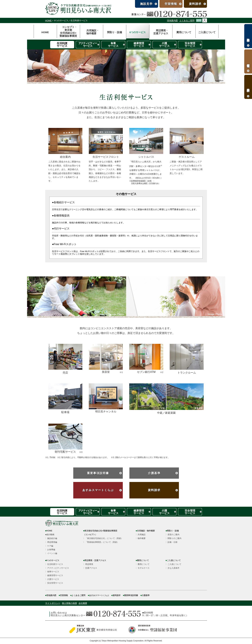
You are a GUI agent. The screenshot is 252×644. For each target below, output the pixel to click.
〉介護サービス (52, 579)
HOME (48, 21)
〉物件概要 (141, 538)
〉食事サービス (52, 572)
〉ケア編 (49, 546)
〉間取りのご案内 (173, 538)
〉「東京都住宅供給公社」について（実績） (103, 538)
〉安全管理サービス (54, 583)
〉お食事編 (50, 550)
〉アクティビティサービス (57, 568)
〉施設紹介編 (51, 538)
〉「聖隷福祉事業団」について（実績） (101, 542)
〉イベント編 (51, 553)
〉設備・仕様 (171, 542)
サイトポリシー (53, 603)
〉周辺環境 (88, 564)
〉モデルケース (143, 568)
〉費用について (143, 564)
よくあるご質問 (187, 21)
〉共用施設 (141, 535)
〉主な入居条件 (172, 568)
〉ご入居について (173, 564)
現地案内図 (172, 21)
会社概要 (83, 603)
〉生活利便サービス (54, 564)
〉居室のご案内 (172, 535)
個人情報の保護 (69, 603)
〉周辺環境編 (51, 542)
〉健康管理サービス (54, 575)
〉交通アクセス (90, 568)
